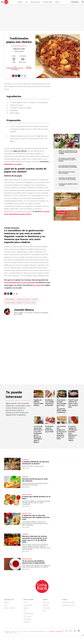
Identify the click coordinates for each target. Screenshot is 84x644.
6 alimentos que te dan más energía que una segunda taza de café (36, 517)
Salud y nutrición (27, 494)
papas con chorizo (30, 303)
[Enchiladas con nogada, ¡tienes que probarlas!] (50, 394)
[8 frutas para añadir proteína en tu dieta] (12, 500)
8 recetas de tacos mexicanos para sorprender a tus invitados (68, 166)
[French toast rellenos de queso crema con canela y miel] (73, 394)
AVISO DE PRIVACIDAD (72, 218)
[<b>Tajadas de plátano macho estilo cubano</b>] (39, 394)
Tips (26, 2)
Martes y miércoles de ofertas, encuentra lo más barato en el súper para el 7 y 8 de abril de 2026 (35, 539)
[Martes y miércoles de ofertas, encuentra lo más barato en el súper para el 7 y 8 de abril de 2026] (12, 540)
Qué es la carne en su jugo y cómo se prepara (67, 172)
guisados (35, 299)
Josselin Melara (19, 51)
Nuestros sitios (29, 600)
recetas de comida (17, 69)
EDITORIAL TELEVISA (55, 631)
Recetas (20, 2)
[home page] (6, 2)
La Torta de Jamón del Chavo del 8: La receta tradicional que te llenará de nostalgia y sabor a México (38, 434)
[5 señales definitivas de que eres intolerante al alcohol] (12, 464)
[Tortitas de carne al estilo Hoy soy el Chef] (50, 420)
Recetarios (25, 477)
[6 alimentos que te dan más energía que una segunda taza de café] (12, 519)
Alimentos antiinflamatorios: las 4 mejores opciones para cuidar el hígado (68, 152)
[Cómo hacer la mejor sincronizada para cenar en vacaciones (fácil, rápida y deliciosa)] (62, 394)
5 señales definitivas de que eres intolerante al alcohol (36, 463)
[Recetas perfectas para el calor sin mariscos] (12, 482)
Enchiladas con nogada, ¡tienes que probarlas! (50, 403)
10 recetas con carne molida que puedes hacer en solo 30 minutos (67, 160)
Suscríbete (75, 2)
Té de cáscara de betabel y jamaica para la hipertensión (34, 562)
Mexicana (29, 68)
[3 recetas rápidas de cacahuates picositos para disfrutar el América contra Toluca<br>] (73, 420)
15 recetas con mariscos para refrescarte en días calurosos (67, 179)
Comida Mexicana (12, 68)
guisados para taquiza (23, 299)
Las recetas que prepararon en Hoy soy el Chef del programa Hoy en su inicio (62, 432)
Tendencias (25, 460)
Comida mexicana (10, 299)
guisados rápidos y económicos (14, 303)
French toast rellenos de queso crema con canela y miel (73, 403)
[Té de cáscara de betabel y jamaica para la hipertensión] (12, 564)
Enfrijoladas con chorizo (13, 164)
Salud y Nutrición (35, 2)
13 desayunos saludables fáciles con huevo (68, 185)
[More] (61, 2)
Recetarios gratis (48, 2)
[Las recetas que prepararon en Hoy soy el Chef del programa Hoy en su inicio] (62, 420)
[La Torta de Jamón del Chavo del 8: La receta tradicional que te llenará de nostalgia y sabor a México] (39, 420)
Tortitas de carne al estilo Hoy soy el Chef (49, 429)
